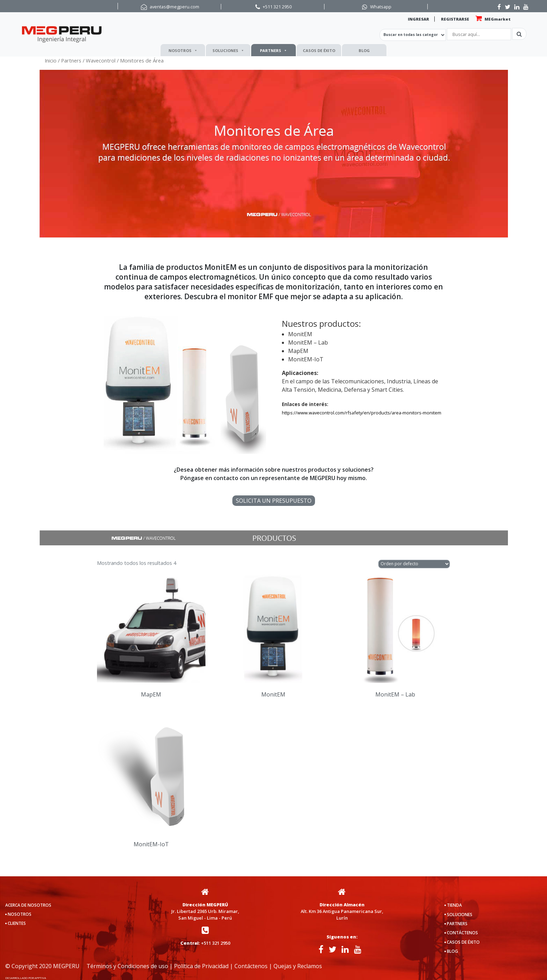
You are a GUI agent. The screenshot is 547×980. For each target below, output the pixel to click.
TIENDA (454, 905)
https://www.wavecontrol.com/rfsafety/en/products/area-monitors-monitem (362, 413)
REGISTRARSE (455, 19)
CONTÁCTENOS (462, 933)
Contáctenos (251, 966)
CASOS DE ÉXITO (319, 50)
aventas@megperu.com (174, 7)
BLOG (364, 50)
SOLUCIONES (228, 50)
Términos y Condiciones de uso (127, 966)
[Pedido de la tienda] (414, 564)
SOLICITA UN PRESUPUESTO (274, 501)
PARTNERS (273, 50)
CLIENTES (17, 923)
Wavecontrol (101, 60)
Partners (71, 60)
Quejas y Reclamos (298, 966)
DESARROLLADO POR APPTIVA (26, 978)
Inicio (51, 60)
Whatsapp (381, 7)
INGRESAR (418, 19)
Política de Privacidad (201, 966)
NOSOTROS (183, 50)
